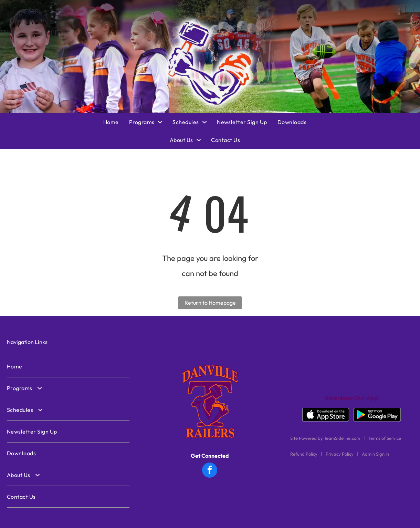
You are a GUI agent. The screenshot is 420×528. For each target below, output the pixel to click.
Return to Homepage (210, 303)
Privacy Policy (340, 454)
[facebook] (210, 471)
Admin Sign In (375, 454)
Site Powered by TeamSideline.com (325, 438)
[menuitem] (116, 122)
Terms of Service (385, 438)
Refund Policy (304, 454)
